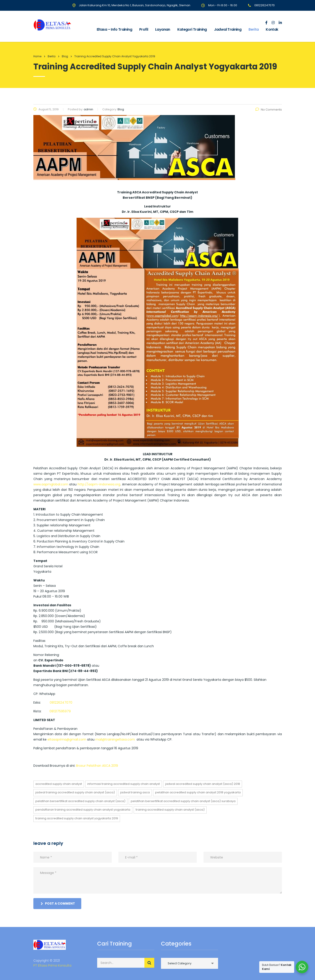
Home (37, 56)
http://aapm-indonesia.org (99, 484)
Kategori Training (192, 29)
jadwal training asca (135, 792)
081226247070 (61, 702)
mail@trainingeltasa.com (115, 739)
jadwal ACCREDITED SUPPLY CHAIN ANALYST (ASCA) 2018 (203, 784)
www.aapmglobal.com (51, 484)
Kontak (272, 29)
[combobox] (190, 963)
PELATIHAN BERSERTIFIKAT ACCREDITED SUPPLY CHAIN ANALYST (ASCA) (80, 801)
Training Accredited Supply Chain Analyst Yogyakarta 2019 (77, 818)
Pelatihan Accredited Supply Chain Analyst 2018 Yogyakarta (198, 792)
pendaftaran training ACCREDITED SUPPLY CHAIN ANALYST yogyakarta (83, 810)
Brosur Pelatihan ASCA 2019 (97, 766)
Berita (254, 29)
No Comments (269, 110)
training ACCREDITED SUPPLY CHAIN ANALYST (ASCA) (170, 810)
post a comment (58, 903)
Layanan (163, 29)
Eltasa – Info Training (114, 29)
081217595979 (60, 711)
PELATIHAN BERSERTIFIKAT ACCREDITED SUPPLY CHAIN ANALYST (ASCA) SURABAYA (183, 801)
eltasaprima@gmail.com (67, 739)
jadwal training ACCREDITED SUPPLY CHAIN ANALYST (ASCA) (75, 792)
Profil (144, 29)
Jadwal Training (228, 29)
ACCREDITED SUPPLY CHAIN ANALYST (59, 784)
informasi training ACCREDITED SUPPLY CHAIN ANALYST (124, 784)
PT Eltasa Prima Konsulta (52, 965)
